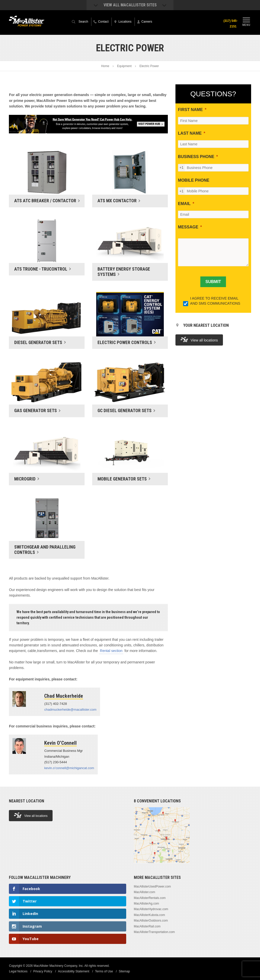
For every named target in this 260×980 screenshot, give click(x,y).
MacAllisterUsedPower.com (152, 886)
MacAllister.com (144, 892)
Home (105, 66)
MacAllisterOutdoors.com (151, 921)
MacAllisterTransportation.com (154, 932)
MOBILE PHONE (194, 180)
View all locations (199, 340)
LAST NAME (190, 133)
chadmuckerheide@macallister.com (70, 710)
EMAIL (184, 204)
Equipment (124, 66)
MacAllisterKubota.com (149, 915)
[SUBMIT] (213, 282)
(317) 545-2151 (230, 24)
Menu (246, 21)
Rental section (111, 651)
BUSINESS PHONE (196, 157)
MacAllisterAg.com (146, 904)
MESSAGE (188, 227)
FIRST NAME (190, 110)
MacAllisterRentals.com (150, 898)
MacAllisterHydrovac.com (151, 909)
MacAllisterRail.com (147, 926)
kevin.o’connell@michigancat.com (69, 768)
